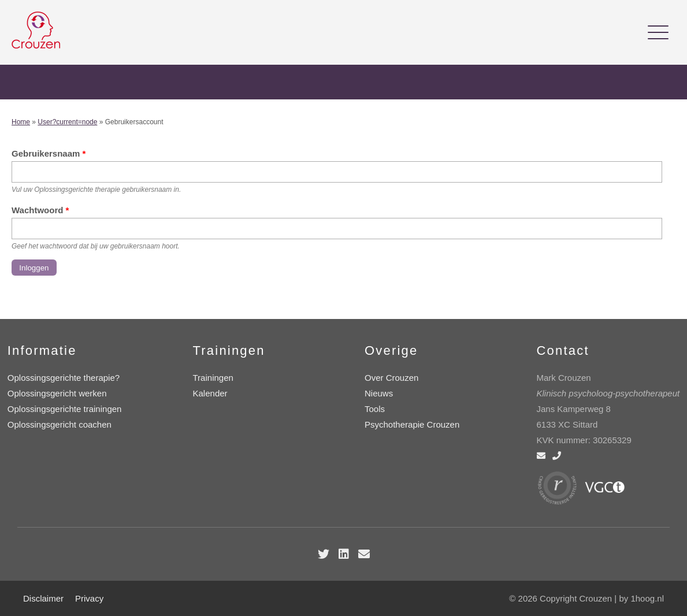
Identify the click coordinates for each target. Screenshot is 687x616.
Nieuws (379, 393)
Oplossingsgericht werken (57, 393)
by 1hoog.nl (641, 598)
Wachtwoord (40, 210)
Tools (375, 409)
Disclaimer (43, 598)
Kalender (210, 393)
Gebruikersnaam (49, 153)
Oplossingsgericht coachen (60, 424)
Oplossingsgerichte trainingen (65, 409)
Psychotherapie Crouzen (412, 424)
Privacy (89, 598)
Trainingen (213, 378)
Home (21, 122)
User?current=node (67, 122)
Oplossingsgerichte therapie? (64, 378)
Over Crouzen (391, 378)
